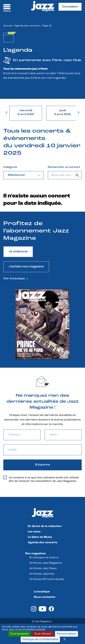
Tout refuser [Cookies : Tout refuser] (43, 634)
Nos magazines (35, 554)
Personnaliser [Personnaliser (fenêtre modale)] (67, 634)
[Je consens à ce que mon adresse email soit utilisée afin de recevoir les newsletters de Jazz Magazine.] (5, 477)
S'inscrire (42, 465)
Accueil (8, 26)
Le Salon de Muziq (40, 537)
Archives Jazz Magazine (46, 563)
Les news (34, 532)
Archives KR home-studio (47, 579)
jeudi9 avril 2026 (63, 112)
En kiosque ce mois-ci (44, 558)
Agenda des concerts (27, 26)
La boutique (42, 592)
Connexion (70, 7)
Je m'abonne (18, 252)
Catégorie (10, 167)
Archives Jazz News (43, 568)
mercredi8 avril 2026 (26, 112)
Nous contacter (45, 597)
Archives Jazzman (42, 574)
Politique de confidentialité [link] (40, 639)
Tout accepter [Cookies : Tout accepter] (19, 634)
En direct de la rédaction (45, 526)
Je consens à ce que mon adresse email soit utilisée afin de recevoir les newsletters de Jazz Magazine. (41, 479)
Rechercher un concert (64, 167)
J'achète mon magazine (26, 267)
